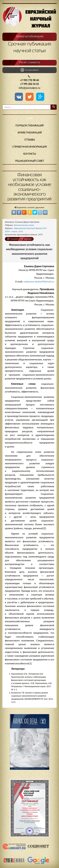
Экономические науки (24, 225)
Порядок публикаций (29, 126)
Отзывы (30, 140)
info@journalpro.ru (29, 88)
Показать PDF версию (19, 239)
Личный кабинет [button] (30, 70)
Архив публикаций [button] (30, 133)
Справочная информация (29, 147)
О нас (29, 119)
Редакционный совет (30, 161)
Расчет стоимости (29, 63)
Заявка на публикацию (30, 36)
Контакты (30, 154)
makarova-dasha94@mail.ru (39, 282)
